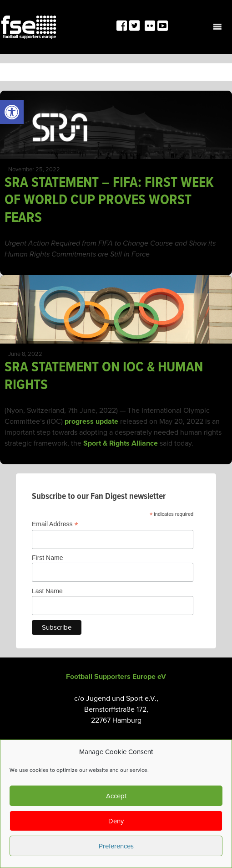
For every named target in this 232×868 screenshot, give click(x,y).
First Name (47, 558)
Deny (116, 821)
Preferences (116, 846)
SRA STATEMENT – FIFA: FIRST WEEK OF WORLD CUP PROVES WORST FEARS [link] (109, 200)
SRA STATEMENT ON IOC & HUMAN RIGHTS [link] (104, 376)
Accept (116, 796)
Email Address (55, 524)
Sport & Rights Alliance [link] (120, 443)
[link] (12, 112)
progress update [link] (91, 421)
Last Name (47, 591)
